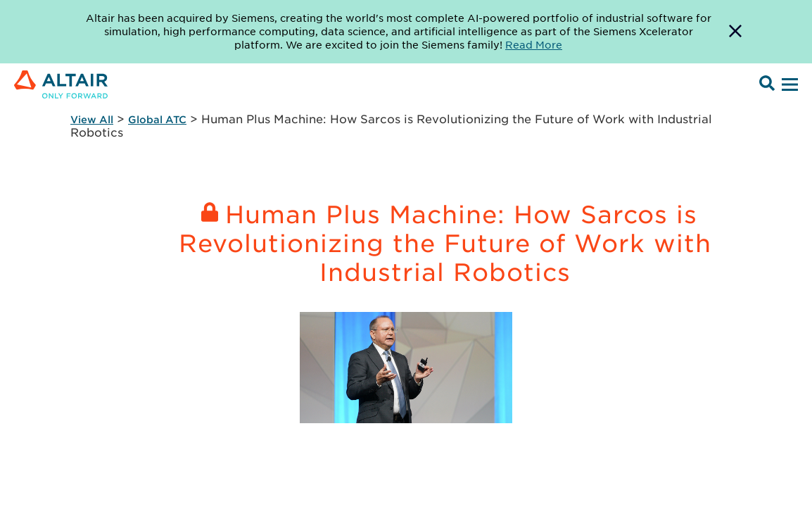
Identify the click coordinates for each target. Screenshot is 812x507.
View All (92, 119)
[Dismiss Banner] (735, 32)
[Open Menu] (788, 85)
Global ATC (157, 119)
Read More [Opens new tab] (534, 44)
